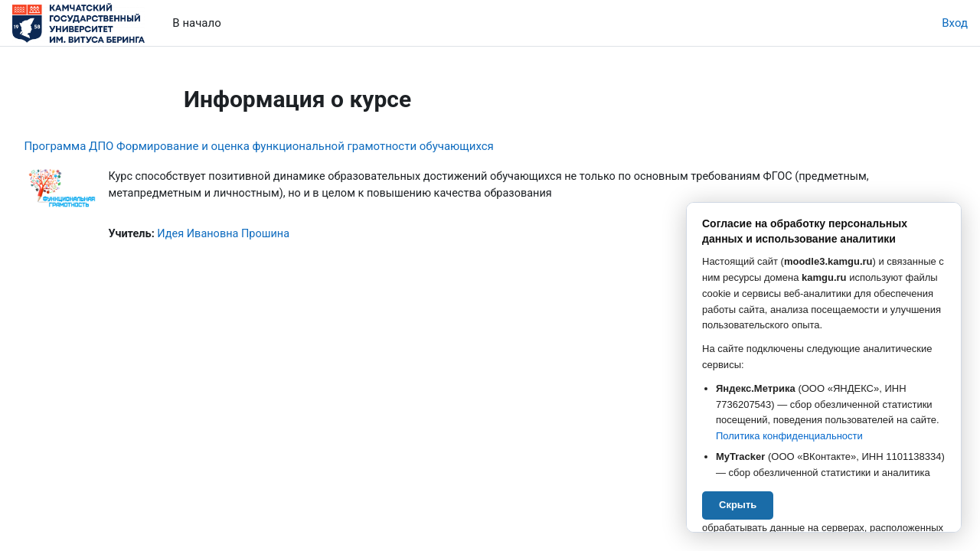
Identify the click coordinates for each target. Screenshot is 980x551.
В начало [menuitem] (196, 23)
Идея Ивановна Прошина (261, 235)
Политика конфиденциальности (789, 436)
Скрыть (738, 505)
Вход (955, 23)
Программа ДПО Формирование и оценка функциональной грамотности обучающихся (293, 146)
